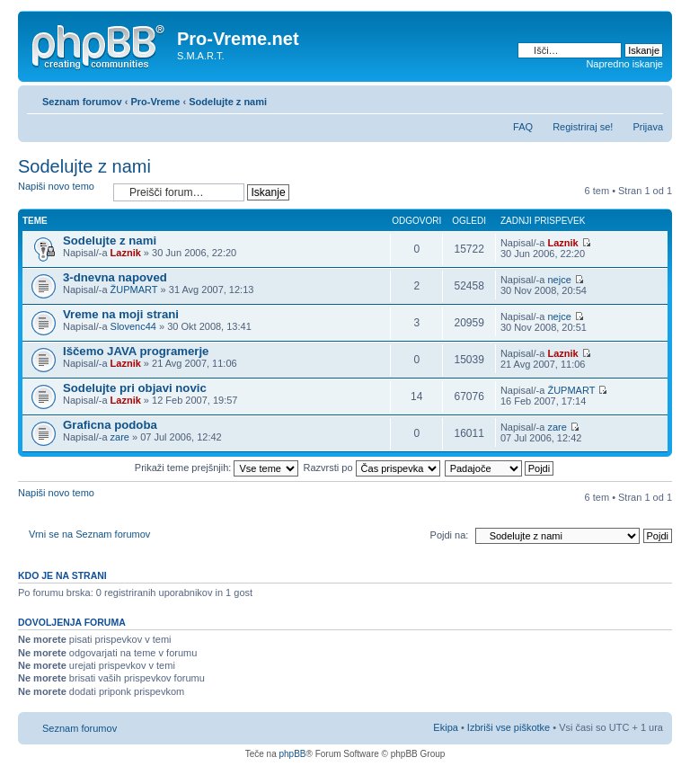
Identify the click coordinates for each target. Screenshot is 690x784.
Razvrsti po (372, 468)
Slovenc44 (133, 326)
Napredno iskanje (624, 64)
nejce (559, 280)
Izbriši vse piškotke (510, 727)
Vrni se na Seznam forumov (89, 534)
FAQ (523, 127)
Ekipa (446, 727)
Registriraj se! (583, 127)
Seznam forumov (82, 102)
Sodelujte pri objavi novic (135, 388)
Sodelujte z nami (228, 102)
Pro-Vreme (155, 102)
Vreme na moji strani (121, 314)
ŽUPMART (134, 290)
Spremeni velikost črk (650, 98)
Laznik (126, 253)
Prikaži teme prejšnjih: (217, 468)
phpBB (292, 754)
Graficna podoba (110, 425)
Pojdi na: (450, 535)
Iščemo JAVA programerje (136, 351)
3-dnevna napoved (115, 277)
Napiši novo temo (61, 192)
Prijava (648, 127)
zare (120, 437)
